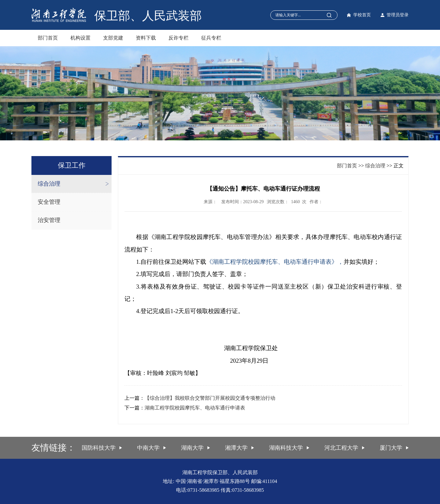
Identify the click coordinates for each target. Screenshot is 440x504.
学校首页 (362, 15)
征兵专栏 (211, 38)
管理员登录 (398, 15)
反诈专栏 (179, 38)
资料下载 (146, 38)
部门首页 (48, 38)
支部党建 (113, 38)
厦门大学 (391, 448)
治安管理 (49, 220)
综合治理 (49, 184)
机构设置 (80, 38)
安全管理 (49, 202)
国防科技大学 (99, 448)
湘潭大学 (236, 448)
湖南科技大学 (286, 448)
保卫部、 (118, 16)
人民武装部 (172, 16)
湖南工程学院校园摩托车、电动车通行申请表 (195, 408)
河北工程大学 (341, 448)
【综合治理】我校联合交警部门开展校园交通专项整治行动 (210, 398)
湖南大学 (192, 448)
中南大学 (148, 448)
